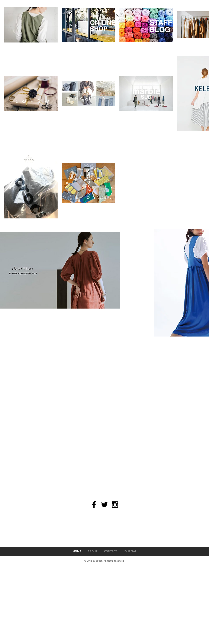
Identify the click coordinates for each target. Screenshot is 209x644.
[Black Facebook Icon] (94, 505)
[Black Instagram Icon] (115, 505)
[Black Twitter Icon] (104, 505)
